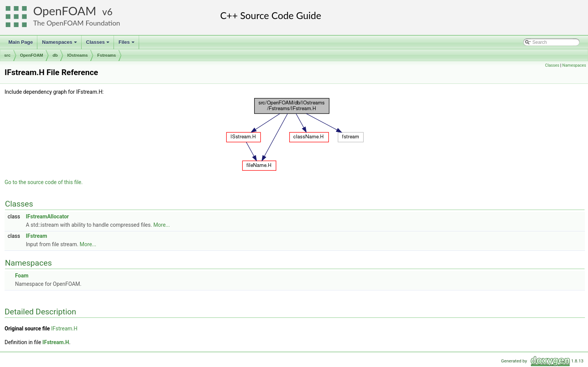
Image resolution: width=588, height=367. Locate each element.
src (7, 55)
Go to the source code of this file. (44, 182)
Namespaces (60, 44)
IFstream (37, 236)
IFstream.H (64, 329)
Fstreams (107, 55)
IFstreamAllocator (47, 216)
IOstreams (77, 55)
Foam (22, 276)
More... (161, 225)
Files (127, 44)
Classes (98, 44)
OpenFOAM (65, 11)
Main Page (21, 42)
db (55, 55)
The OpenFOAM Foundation (77, 23)
